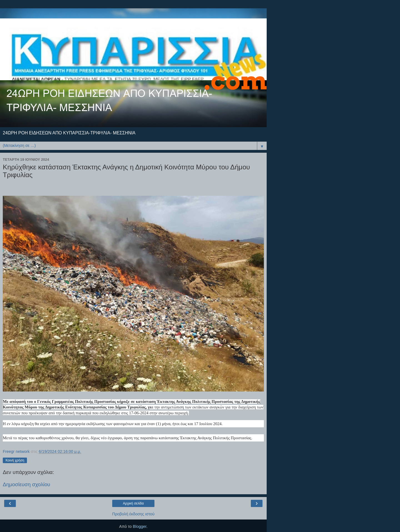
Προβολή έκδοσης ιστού (133, 514)
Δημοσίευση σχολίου (27, 484)
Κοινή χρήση (15, 460)
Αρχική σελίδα (133, 503)
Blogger (140, 526)
